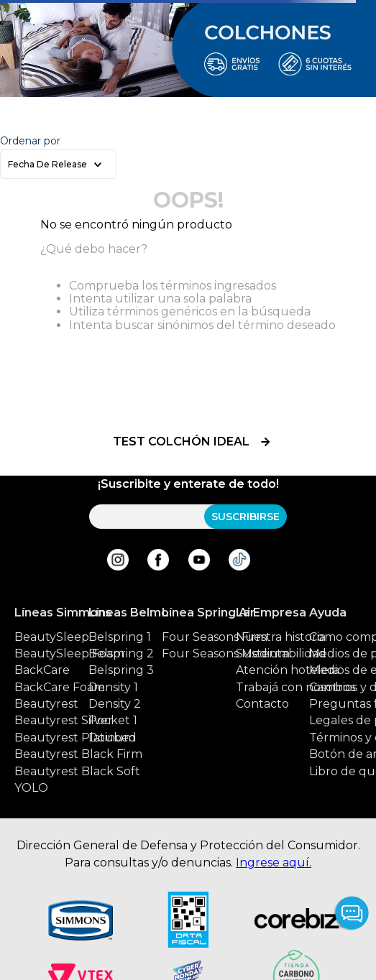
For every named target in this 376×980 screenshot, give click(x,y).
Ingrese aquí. (274, 863)
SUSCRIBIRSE (246, 517)
